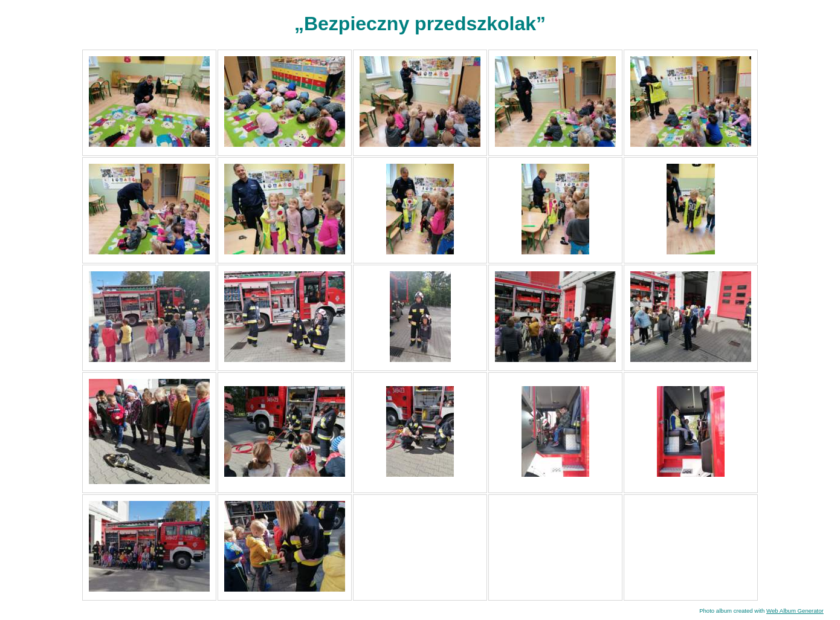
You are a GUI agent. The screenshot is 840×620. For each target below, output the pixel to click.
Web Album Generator (795, 611)
